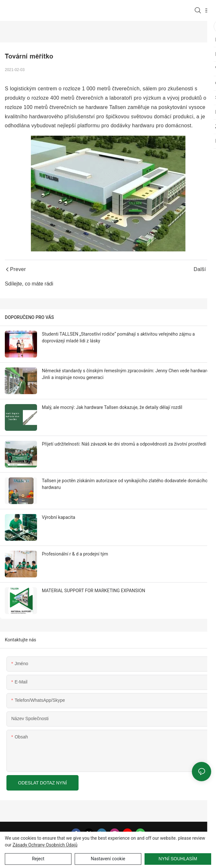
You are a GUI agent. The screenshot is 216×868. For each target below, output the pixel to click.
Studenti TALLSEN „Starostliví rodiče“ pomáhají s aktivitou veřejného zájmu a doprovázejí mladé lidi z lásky (118, 337)
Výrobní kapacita (59, 517)
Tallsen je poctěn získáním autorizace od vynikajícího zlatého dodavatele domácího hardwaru (125, 484)
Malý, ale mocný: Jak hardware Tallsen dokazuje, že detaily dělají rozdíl (112, 407)
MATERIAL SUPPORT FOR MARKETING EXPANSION (94, 591)
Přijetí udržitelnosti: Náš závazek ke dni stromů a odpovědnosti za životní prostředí (124, 444)
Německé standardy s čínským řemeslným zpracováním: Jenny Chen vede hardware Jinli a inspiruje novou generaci (126, 374)
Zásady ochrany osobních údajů (45, 845)
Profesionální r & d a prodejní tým (75, 554)
